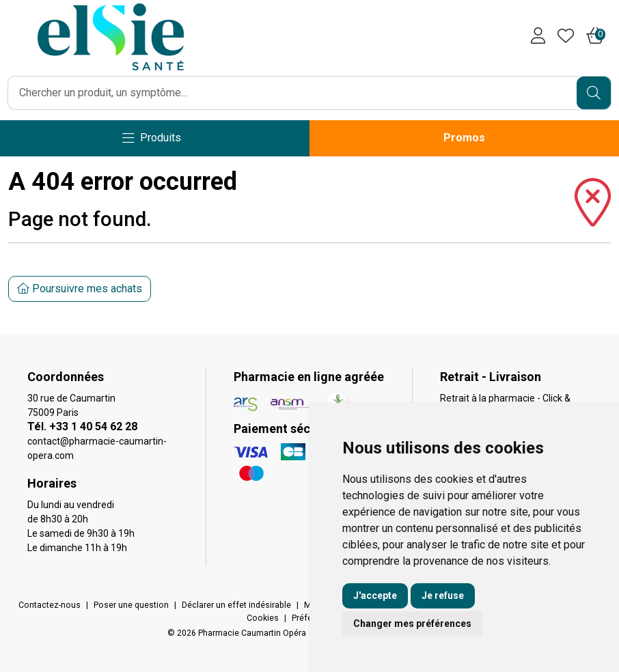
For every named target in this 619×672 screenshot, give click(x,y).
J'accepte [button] (375, 596)
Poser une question (131, 605)
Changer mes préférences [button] (412, 624)
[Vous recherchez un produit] (293, 93)
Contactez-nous (50, 605)
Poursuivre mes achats (80, 289)
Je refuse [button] (443, 596)
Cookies (263, 618)
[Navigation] (152, 138)
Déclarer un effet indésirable (236, 605)
